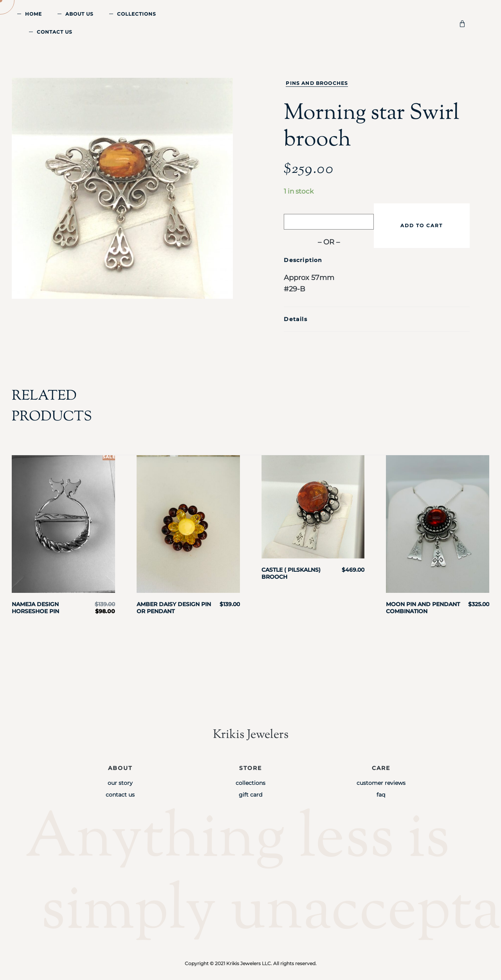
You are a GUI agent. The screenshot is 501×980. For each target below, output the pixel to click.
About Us (79, 14)
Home (33, 14)
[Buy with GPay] (329, 222)
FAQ (381, 795)
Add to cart (422, 225)
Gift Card (250, 795)
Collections (137, 14)
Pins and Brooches (317, 83)
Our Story (120, 783)
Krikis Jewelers (250, 735)
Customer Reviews (381, 783)
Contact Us (55, 32)
